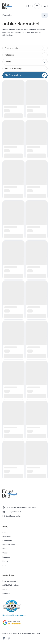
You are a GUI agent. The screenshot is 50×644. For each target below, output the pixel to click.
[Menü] (45, 6)
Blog (4, 565)
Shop (4, 532)
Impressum (7, 593)
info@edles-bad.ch (14, 516)
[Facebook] (4, 639)
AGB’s (5, 589)
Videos (5, 553)
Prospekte (6, 557)
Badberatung (7, 540)
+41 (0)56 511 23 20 (14, 512)
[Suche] (29, 6)
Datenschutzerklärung (11, 581)
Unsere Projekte (9, 545)
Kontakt (5, 561)
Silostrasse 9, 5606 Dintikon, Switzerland (22, 507)
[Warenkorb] (37, 6)
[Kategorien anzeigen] (45, 15)
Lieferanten (7, 536)
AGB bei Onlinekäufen (11, 585)
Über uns (6, 549)
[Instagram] (8, 639)
